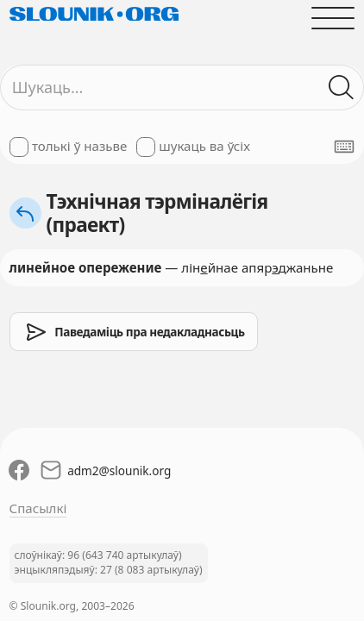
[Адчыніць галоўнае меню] (333, 18)
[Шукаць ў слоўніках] (342, 88)
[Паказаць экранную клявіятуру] (344, 147)
